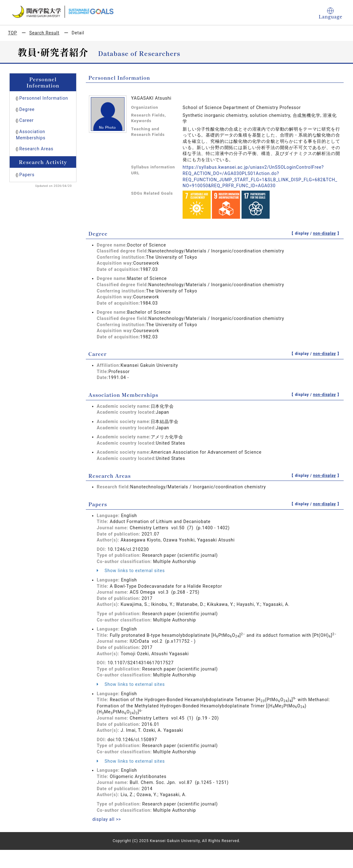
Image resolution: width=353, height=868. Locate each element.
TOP (13, 33)
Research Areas (36, 149)
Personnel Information (44, 98)
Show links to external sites (131, 571)
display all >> (107, 819)
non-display (324, 233)
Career (27, 120)
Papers (27, 175)
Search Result (44, 33)
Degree (27, 109)
